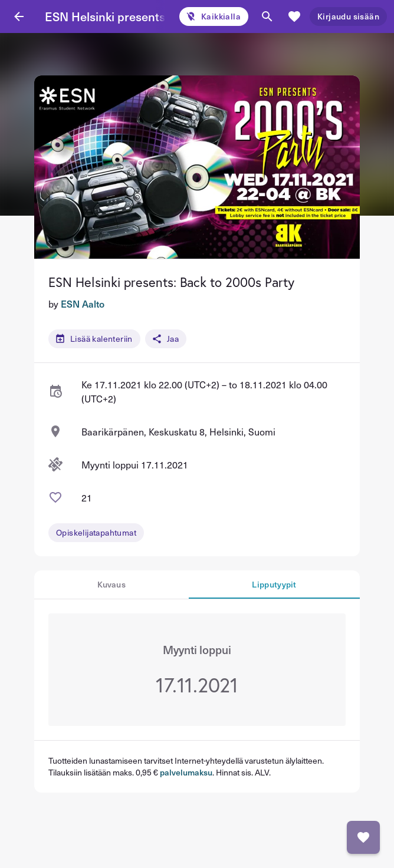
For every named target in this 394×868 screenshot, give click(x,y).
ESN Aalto (83, 303)
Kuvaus (111, 584)
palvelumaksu (186, 772)
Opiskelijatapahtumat (96, 532)
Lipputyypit (274, 584)
